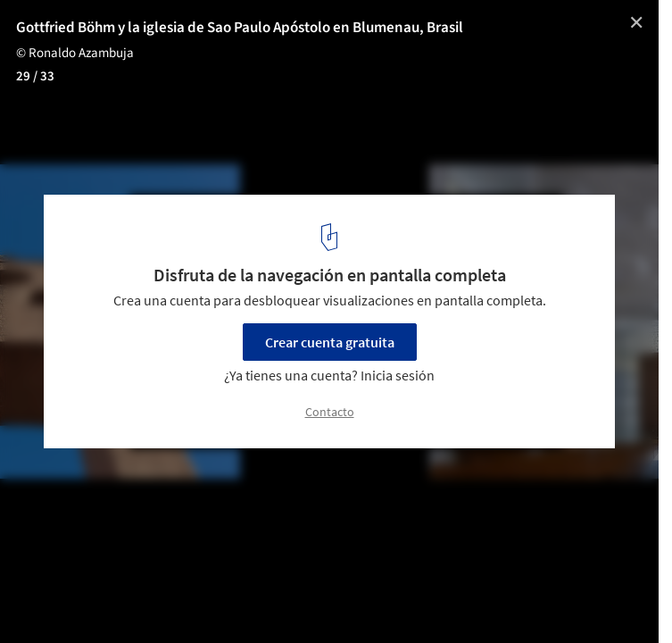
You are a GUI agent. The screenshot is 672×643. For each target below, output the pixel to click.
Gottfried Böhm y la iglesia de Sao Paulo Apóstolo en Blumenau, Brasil (240, 28)
